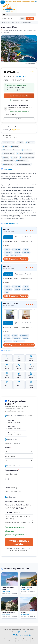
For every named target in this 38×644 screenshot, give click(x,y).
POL (24, 508)
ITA (23, 505)
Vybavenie (8, 237)
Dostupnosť (19, 237)
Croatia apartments (28, 639)
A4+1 (21, 76)
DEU (18, 505)
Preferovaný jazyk (14, 502)
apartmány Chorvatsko (22, 641)
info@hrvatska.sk (21, 632)
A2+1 (16, 76)
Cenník (28, 237)
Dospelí (8, 448)
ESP (29, 505)
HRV (18, 508)
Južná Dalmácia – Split (8, 23)
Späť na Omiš (6, 136)
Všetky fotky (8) (31, 64)
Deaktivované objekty (10, 639)
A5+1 (25, 76)
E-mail (7, 479)
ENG (12, 505)
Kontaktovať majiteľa (19, 96)
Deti (10, 456)
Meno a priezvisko (12, 470)
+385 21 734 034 (10, 115)
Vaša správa (12, 512)
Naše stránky (19, 639)
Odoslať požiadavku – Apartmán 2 (16, 296)
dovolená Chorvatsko (10, 641)
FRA (7, 508)
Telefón (11, 488)
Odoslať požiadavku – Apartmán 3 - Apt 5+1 (19, 345)
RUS (12, 508)
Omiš (18, 23)
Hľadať (30, 18)
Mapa (19, 119)
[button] (19, 129)
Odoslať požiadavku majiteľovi (19, 542)
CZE (7, 505)
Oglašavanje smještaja (21, 635)
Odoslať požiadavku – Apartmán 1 (16, 259)
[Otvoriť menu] (3, 2)
